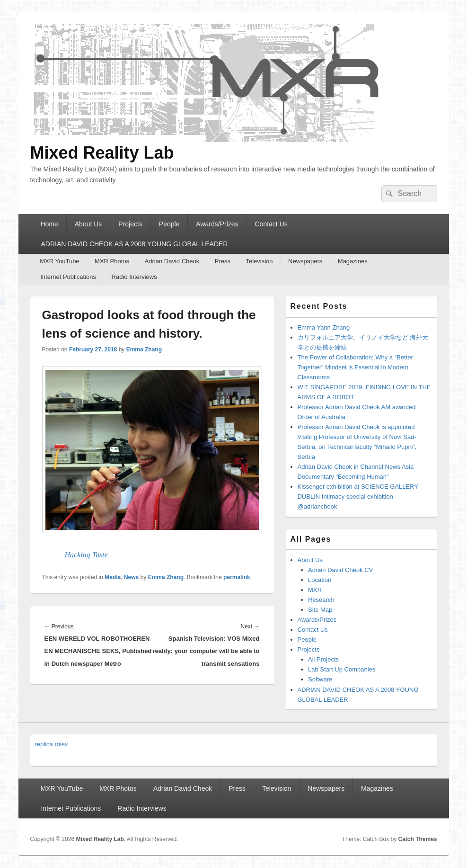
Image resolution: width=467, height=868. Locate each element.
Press (223, 261)
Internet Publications (68, 277)
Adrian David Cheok (172, 261)
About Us (88, 224)
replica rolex (52, 744)
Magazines (353, 261)
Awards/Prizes (217, 224)
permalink (237, 577)
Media (113, 577)
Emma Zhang (144, 349)
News (131, 577)
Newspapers (305, 261)
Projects (130, 224)
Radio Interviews (134, 277)
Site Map (320, 610)
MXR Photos (112, 261)
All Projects (323, 659)
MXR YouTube (59, 261)
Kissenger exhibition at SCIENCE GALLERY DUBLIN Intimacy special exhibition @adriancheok (358, 497)
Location (320, 580)
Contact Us (271, 224)
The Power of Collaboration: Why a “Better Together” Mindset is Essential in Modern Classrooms (355, 367)
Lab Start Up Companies (342, 669)
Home (49, 224)
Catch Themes (417, 839)
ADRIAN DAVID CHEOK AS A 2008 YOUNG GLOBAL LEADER (134, 244)
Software (320, 679)
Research (321, 600)
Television (259, 261)
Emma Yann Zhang (324, 327)
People (169, 224)
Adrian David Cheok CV (340, 570)
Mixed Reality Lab (102, 153)
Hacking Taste (86, 555)
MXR (315, 590)
